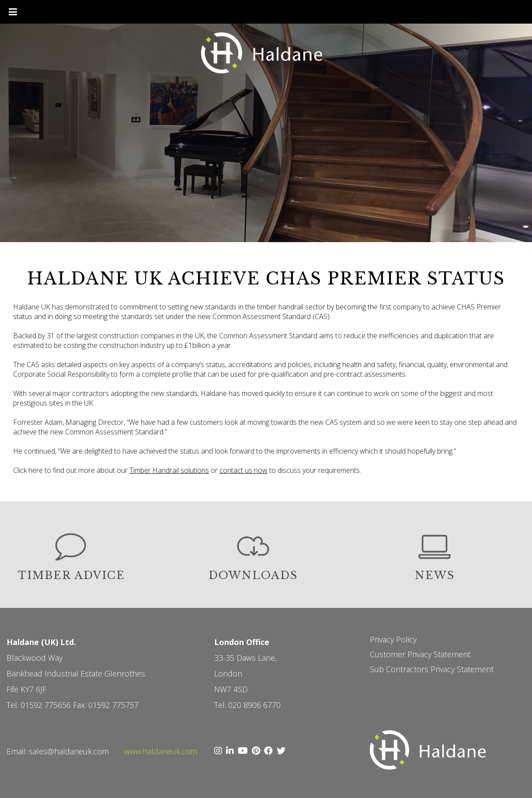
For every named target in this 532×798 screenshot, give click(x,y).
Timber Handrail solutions (169, 470)
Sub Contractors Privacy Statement (432, 669)
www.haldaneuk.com (161, 751)
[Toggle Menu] (13, 12)
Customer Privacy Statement (420, 654)
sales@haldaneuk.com (69, 751)
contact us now (243, 470)
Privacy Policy (393, 639)
